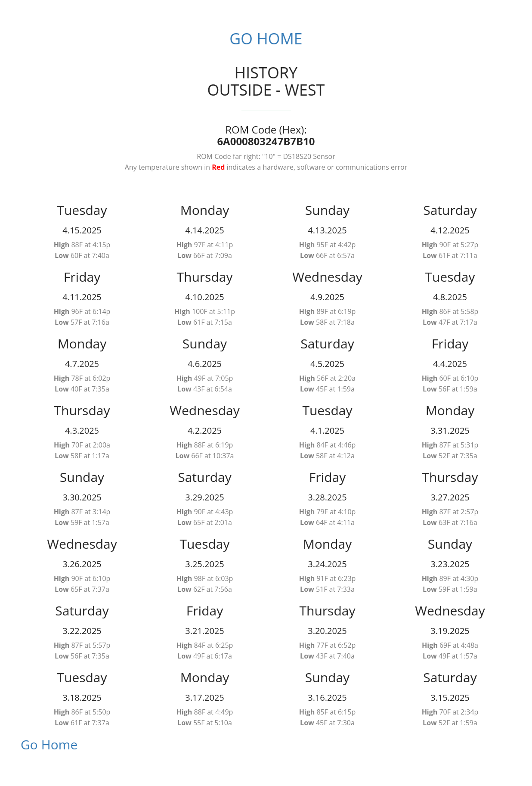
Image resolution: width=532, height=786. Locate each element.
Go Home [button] (262, 39)
